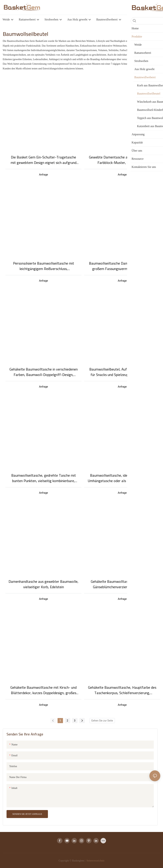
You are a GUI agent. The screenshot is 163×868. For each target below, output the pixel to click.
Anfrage (43, 175)
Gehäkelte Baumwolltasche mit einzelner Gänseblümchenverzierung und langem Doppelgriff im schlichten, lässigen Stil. (122, 584)
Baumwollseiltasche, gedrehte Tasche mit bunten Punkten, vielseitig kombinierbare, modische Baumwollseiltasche (44, 478)
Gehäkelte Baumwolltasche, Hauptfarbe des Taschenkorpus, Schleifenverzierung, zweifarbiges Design (122, 690)
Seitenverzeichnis (95, 861)
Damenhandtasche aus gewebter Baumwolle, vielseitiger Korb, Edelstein (43, 584)
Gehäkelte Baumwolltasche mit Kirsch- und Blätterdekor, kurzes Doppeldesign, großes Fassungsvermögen (43, 690)
